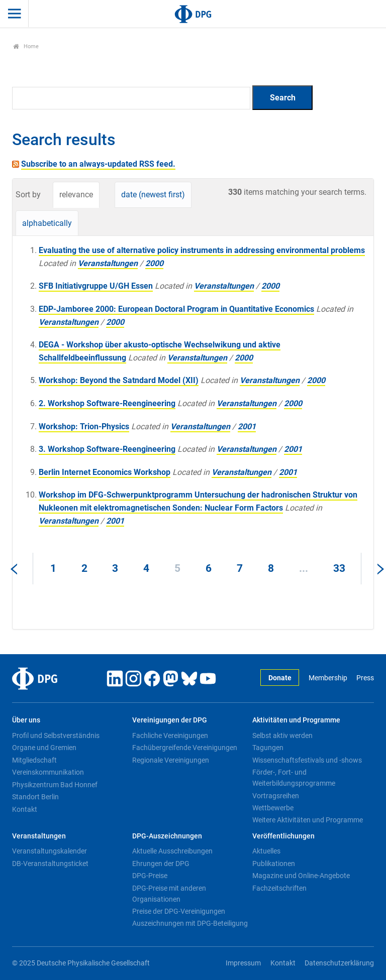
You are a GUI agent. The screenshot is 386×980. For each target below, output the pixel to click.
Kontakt (25, 809)
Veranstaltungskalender (50, 851)
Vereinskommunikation (48, 772)
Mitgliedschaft (34, 760)
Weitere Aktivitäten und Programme (308, 820)
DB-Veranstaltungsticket (50, 864)
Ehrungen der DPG (161, 864)
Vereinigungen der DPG (170, 720)
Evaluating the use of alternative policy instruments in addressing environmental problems (202, 250)
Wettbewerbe (273, 808)
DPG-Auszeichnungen (167, 836)
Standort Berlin (35, 797)
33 (339, 568)
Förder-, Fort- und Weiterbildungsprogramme (294, 778)
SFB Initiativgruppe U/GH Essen (96, 286)
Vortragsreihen (276, 796)
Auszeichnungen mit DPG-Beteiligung (190, 923)
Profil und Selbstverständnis (56, 736)
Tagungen (268, 748)
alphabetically (47, 223)
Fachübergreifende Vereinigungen (185, 748)
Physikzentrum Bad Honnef (55, 785)
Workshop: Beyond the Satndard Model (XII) (119, 380)
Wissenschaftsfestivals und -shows (307, 760)
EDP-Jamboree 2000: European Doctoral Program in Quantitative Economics (176, 309)
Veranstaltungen (108, 263)
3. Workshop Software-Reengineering (107, 449)
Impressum (243, 963)
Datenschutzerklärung (339, 963)
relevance (76, 195)
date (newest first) (153, 195)
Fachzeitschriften (279, 888)
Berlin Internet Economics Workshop (105, 472)
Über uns (26, 720)
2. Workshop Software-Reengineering (107, 403)
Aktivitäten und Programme (296, 720)
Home (26, 46)
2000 (154, 263)
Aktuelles (266, 851)
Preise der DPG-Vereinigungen (179, 911)
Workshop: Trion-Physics (84, 426)
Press (365, 678)
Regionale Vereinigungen (171, 760)
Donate (280, 678)
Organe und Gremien (44, 748)
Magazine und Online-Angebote (301, 876)
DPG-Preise (150, 876)
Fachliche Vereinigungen (170, 736)
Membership (328, 678)
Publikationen (274, 864)
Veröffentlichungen (283, 836)
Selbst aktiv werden (282, 736)
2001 (247, 426)
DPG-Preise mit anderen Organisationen (169, 894)
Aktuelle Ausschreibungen (172, 851)
